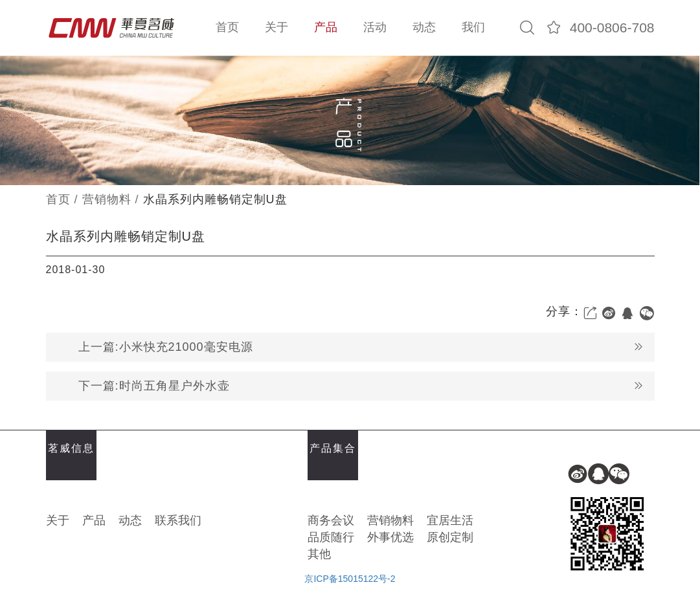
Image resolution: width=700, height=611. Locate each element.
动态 (424, 27)
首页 (227, 27)
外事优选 (390, 537)
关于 (277, 27)
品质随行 (331, 537)
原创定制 (450, 537)
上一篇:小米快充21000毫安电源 (361, 347)
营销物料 (107, 199)
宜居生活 (450, 520)
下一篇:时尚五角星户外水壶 (361, 386)
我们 (473, 27)
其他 (319, 554)
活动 (375, 27)
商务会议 (331, 520)
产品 (326, 27)
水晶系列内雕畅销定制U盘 (215, 199)
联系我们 (178, 520)
